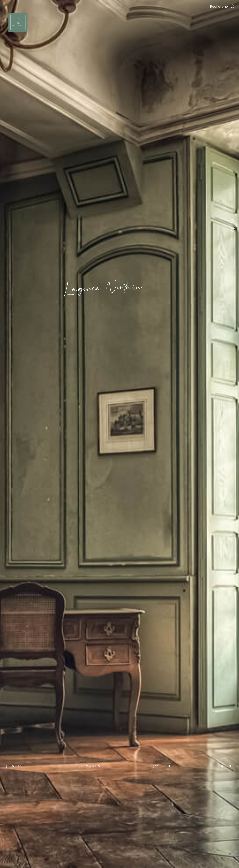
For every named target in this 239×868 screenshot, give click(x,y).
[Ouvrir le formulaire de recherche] (222, 7)
